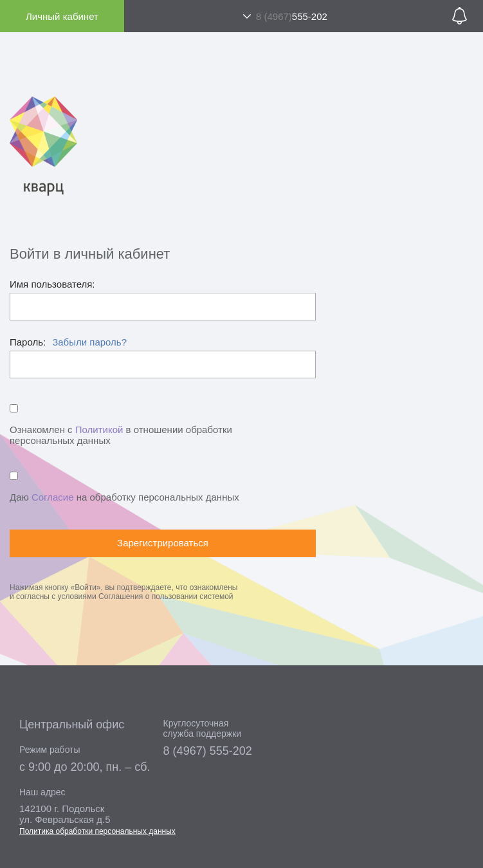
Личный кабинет (62, 16)
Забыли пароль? (89, 342)
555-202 (292, 16)
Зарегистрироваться (163, 543)
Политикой (99, 429)
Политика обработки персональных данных (97, 831)
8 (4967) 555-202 (208, 751)
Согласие (53, 497)
